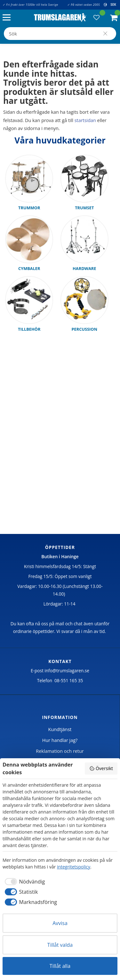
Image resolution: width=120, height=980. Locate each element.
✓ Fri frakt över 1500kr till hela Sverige (30, 5)
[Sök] (105, 34)
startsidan (85, 120)
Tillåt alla (60, 966)
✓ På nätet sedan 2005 (84, 5)
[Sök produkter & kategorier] (60, 34)
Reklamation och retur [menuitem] (60, 751)
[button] (8, 18)
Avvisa (60, 923)
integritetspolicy (74, 867)
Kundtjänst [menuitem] (60, 729)
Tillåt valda (60, 945)
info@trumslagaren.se (67, 671)
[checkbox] (24, 882)
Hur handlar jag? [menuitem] (60, 740)
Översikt (101, 768)
